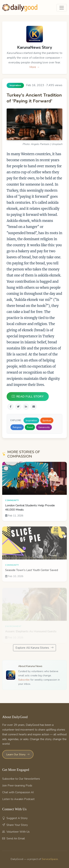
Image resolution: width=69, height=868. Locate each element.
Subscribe (24, 680)
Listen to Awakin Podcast (18, 799)
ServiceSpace (50, 859)
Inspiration (31, 420)
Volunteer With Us (16, 832)
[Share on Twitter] (18, 407)
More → (34, 67)
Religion (17, 427)
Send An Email (14, 838)
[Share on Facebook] (10, 407)
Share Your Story (15, 825)
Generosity (44, 427)
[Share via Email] (34, 407)
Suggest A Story (15, 818)
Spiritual (47, 420)
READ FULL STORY (28, 397)
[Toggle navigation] (62, 8)
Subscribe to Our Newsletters (21, 779)
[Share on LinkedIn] (26, 407)
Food (30, 427)
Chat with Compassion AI (18, 792)
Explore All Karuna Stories (34, 648)
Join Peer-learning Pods (17, 786)
